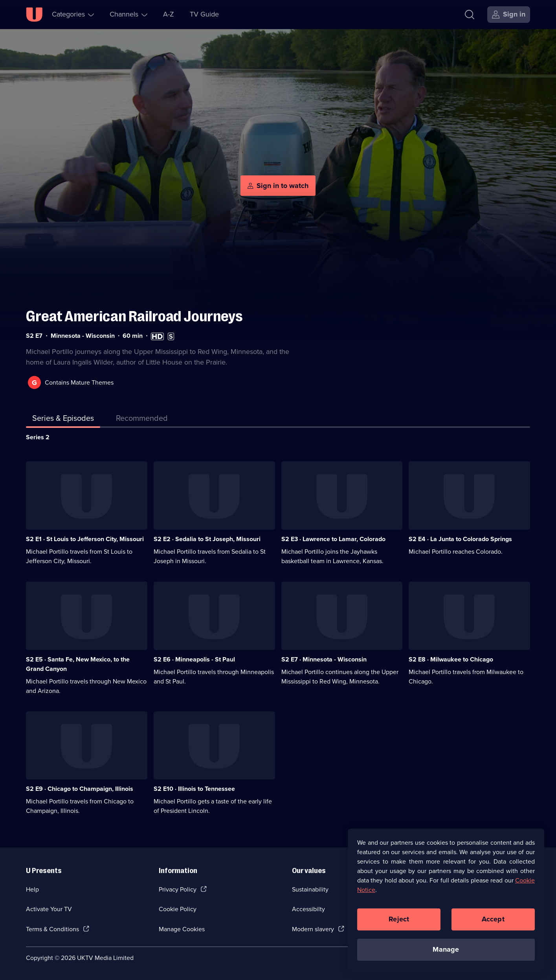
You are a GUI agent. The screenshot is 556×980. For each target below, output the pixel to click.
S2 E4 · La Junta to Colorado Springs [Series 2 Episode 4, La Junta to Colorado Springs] (460, 539)
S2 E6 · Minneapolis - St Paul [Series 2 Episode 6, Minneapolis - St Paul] (194, 659)
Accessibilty (308, 909)
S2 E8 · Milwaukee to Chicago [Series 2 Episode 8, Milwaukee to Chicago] (451, 659)
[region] (446, 900)
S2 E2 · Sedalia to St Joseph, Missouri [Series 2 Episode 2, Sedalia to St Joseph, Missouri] (207, 539)
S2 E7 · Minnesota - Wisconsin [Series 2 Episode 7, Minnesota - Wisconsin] (324, 659)
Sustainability (310, 889)
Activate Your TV (49, 909)
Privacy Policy (178, 889)
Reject (399, 919)
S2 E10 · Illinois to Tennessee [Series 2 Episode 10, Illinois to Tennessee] (194, 789)
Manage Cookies (182, 929)
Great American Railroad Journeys (134, 316)
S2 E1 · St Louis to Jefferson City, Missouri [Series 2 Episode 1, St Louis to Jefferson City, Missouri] (85, 539)
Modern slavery (313, 929)
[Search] (470, 15)
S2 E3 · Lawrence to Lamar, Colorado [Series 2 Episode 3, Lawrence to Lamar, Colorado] (333, 539)
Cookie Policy (178, 909)
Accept (493, 919)
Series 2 (38, 437)
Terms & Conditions (52, 929)
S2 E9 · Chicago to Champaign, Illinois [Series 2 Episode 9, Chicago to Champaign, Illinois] (80, 789)
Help (32, 889)
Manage (446, 949)
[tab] (142, 420)
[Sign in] (509, 15)
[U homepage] (34, 15)
